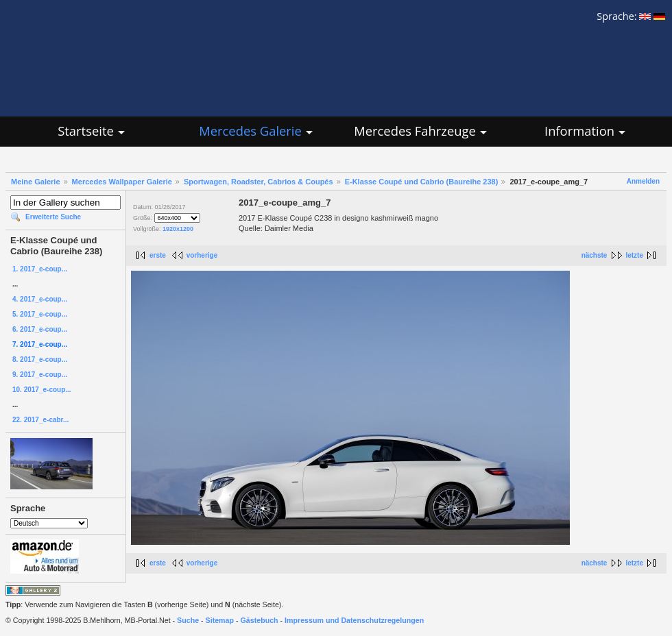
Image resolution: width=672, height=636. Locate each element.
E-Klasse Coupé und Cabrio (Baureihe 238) (422, 182)
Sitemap (220, 620)
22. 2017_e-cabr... (40, 420)
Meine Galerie (36, 182)
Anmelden (643, 181)
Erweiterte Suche (53, 217)
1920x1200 (178, 229)
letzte (634, 255)
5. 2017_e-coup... (40, 314)
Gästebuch (260, 620)
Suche (188, 620)
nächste (595, 255)
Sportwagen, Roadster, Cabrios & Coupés (259, 182)
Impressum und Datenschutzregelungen (354, 620)
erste (158, 255)
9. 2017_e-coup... (40, 375)
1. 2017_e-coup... (40, 269)
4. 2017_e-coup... (40, 299)
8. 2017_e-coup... (40, 359)
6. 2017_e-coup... (40, 329)
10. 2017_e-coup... (42, 390)
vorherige (202, 255)
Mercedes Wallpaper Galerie (122, 182)
